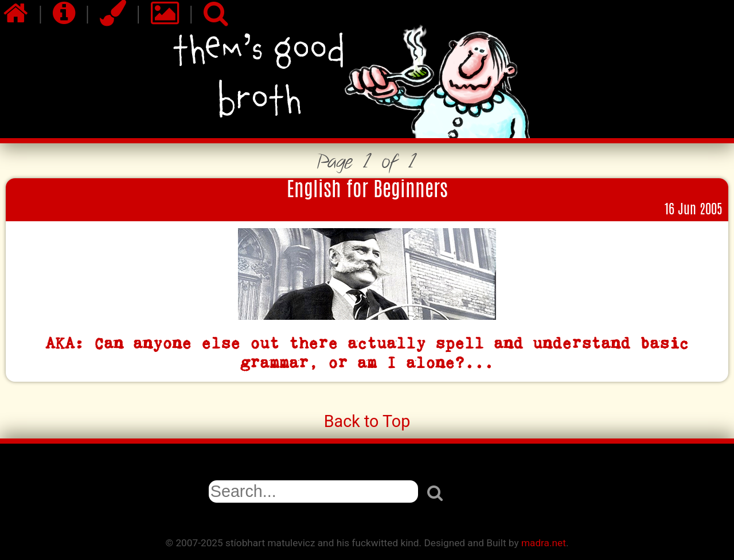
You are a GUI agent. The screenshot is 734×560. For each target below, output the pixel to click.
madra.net (544, 543)
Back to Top (367, 421)
